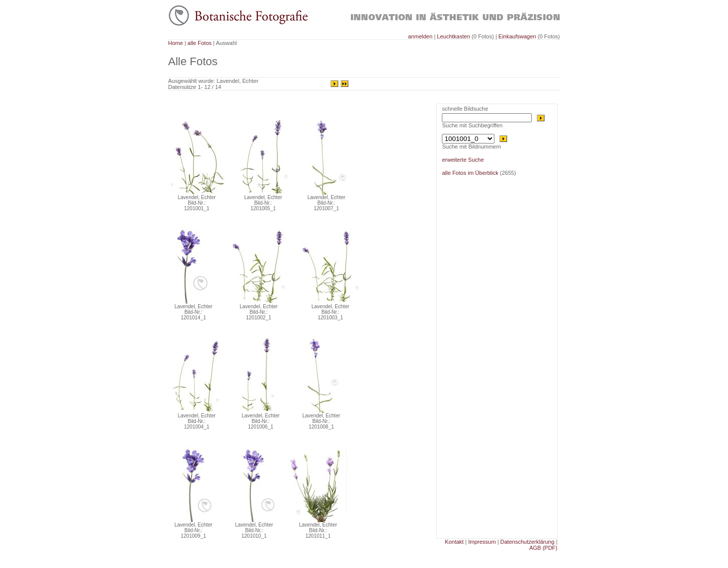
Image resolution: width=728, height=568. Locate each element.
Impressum (482, 542)
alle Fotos (200, 43)
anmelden (421, 36)
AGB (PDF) (543, 548)
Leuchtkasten (453, 36)
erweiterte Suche (463, 160)
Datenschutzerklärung (528, 542)
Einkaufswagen (517, 36)
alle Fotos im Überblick (470, 173)
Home (176, 43)
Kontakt (454, 542)
